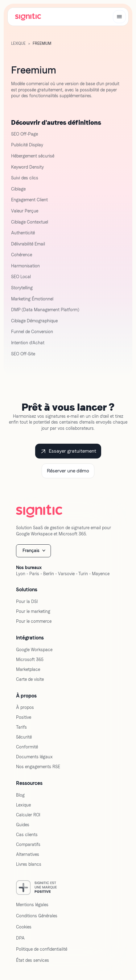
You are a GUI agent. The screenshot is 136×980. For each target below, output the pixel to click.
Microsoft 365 (30, 660)
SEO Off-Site (23, 354)
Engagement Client (29, 200)
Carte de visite (30, 679)
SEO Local (21, 277)
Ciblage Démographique (34, 321)
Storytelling (22, 288)
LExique (18, 44)
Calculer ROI (28, 815)
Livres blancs (29, 864)
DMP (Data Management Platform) (45, 310)
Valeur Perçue (25, 211)
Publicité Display (27, 145)
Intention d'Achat (28, 343)
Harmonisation (25, 266)
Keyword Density (27, 167)
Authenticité (23, 233)
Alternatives (28, 854)
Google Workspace (34, 650)
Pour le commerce (34, 621)
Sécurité (24, 737)
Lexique (23, 805)
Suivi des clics (25, 178)
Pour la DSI (27, 601)
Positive (24, 717)
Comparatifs (28, 844)
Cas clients (27, 835)
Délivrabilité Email (28, 244)
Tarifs (21, 727)
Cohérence (22, 255)
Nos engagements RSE (38, 767)
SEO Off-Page (25, 134)
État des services (33, 960)
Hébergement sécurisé (33, 156)
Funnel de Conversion (32, 332)
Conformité (27, 747)
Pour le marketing (33, 611)
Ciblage (18, 189)
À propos (25, 707)
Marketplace (28, 669)
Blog (20, 795)
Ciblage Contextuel (30, 222)
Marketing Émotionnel (32, 299)
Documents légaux (34, 757)
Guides (23, 825)
